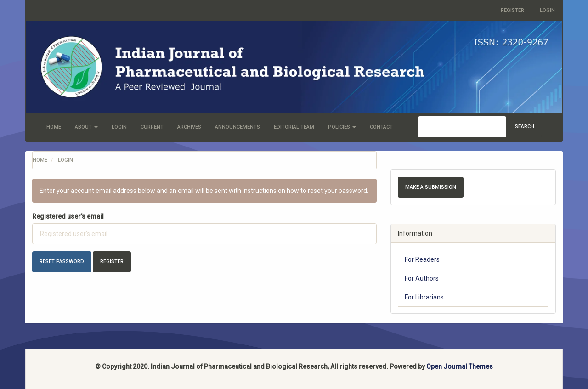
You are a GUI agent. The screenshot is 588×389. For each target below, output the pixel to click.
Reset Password (62, 262)
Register (512, 10)
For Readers (422, 259)
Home (54, 127)
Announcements (237, 127)
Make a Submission (431, 187)
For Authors (422, 278)
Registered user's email (68, 216)
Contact (381, 127)
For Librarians (424, 297)
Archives (189, 127)
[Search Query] (462, 127)
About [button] (86, 127)
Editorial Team (294, 127)
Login (547, 10)
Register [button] (112, 262)
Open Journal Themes (460, 366)
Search (525, 127)
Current (152, 127)
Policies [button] (342, 127)
